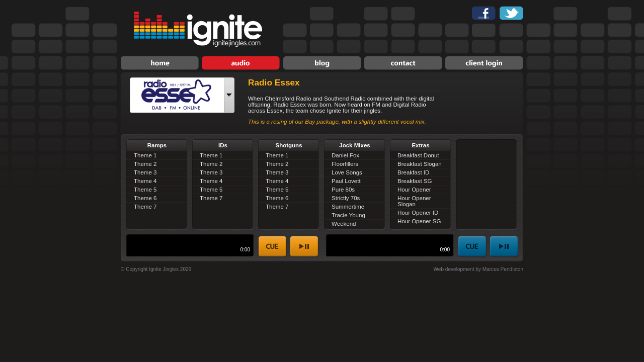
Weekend (344, 224)
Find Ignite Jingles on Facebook (484, 13)
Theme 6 (145, 198)
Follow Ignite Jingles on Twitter (511, 13)
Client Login (484, 63)
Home (160, 63)
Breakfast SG (415, 181)
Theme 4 (145, 181)
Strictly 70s (346, 198)
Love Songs (347, 172)
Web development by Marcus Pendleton (478, 269)
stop (273, 247)
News (322, 63)
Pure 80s (343, 190)
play (304, 247)
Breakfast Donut (418, 155)
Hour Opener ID (418, 213)
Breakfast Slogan (420, 164)
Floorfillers (345, 164)
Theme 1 (145, 155)
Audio (241, 63)
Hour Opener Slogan (414, 201)
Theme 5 (145, 190)
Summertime (348, 207)
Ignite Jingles (198, 29)
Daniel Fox (345, 155)
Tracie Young (348, 215)
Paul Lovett (346, 181)
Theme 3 (145, 172)
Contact (403, 63)
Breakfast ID (413, 172)
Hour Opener (414, 190)
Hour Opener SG (419, 221)
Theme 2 (145, 164)
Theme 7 (145, 207)
